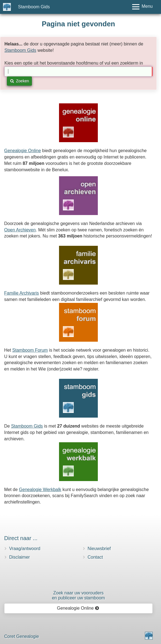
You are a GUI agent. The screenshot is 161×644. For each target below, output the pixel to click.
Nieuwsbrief (99, 549)
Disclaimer (20, 557)
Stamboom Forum (30, 350)
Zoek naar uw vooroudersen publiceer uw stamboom (78, 595)
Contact (95, 557)
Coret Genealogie (21, 636)
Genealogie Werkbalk (40, 490)
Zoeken (20, 81)
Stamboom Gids (34, 7)
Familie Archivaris (21, 293)
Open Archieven (20, 230)
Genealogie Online (23, 151)
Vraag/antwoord (25, 549)
